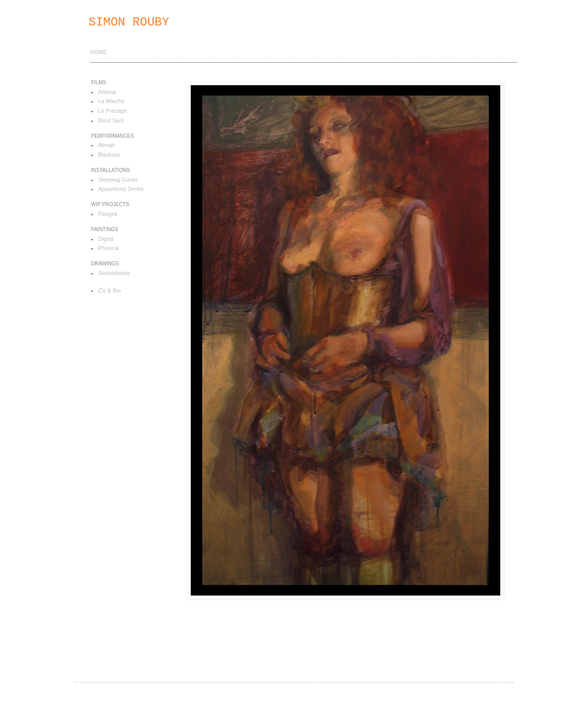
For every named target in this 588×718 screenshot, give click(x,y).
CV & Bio (109, 290)
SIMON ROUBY (129, 22)
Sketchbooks (114, 273)
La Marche (111, 101)
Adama (107, 92)
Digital (106, 239)
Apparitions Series (121, 189)
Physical (108, 248)
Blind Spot (111, 120)
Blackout (109, 155)
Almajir (107, 145)
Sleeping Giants (118, 180)
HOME (99, 52)
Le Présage (112, 111)
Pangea (108, 214)
